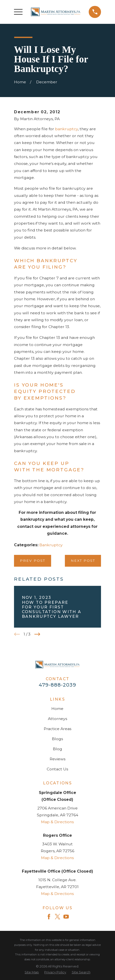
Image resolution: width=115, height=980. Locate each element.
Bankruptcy (51, 545)
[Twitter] (57, 917)
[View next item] (37, 634)
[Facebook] (49, 917)
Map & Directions (57, 822)
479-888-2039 (57, 685)
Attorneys (57, 719)
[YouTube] (66, 917)
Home (57, 709)
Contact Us (57, 769)
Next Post (83, 561)
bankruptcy (66, 129)
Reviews (57, 759)
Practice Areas (57, 729)
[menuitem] (32, 972)
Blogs (57, 739)
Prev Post (33, 561)
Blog (57, 749)
